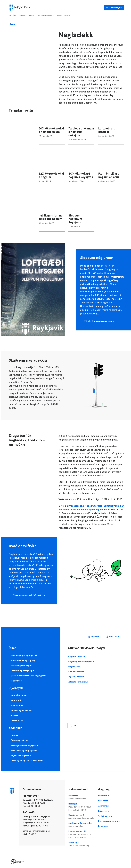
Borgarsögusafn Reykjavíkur (81, 661)
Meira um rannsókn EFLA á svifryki (29, 595)
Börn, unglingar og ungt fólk (24, 655)
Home (10, 15)
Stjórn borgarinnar (20, 695)
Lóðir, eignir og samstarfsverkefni (27, 761)
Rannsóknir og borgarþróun (24, 750)
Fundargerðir (17, 705)
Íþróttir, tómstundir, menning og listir (29, 676)
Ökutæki (59, 15)
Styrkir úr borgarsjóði (21, 756)
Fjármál (14, 716)
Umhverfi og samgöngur (27, 15)
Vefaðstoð (81, 797)
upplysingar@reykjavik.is (81, 825)
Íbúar (15, 15)
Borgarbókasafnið (76, 656)
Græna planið (17, 721)
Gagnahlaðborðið (76, 677)
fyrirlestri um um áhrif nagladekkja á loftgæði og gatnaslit (102, 280)
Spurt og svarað (81, 817)
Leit (74, 726)
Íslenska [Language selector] (95, 637)
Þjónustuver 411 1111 (81, 834)
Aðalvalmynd (115, 8)
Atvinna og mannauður (22, 710)
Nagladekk (68, 15)
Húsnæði (15, 735)
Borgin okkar (74, 666)
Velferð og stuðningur (21, 665)
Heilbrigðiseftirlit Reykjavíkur (25, 745)
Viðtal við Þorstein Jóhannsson (99, 321)
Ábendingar (81, 844)
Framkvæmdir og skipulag (23, 660)
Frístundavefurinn (76, 672)
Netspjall (81, 807)
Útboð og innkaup (19, 740)
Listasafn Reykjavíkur (78, 682)
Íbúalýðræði (17, 681)
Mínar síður (114, 637)
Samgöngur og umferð (46, 15)
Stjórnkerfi (16, 700)
